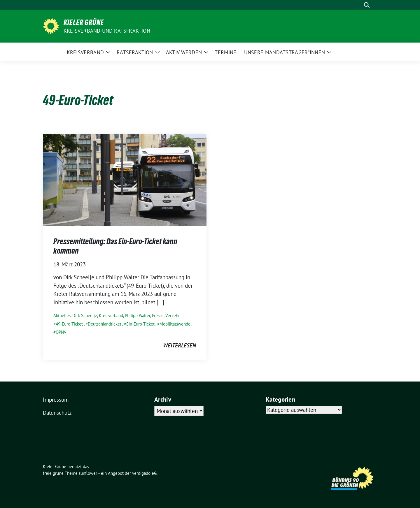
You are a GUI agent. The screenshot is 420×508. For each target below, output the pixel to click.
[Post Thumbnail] (125, 180)
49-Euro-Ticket (69, 324)
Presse (158, 315)
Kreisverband (111, 315)
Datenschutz (57, 413)
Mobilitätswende (175, 324)
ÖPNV (61, 332)
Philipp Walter (138, 315)
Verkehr (173, 315)
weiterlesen (180, 345)
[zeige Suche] (367, 5)
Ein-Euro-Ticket (140, 324)
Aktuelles (62, 315)
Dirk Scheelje (85, 315)
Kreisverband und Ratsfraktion (107, 31)
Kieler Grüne (84, 22)
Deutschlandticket (105, 324)
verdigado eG (144, 473)
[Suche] (358, 5)
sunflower (88, 473)
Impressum (56, 400)
